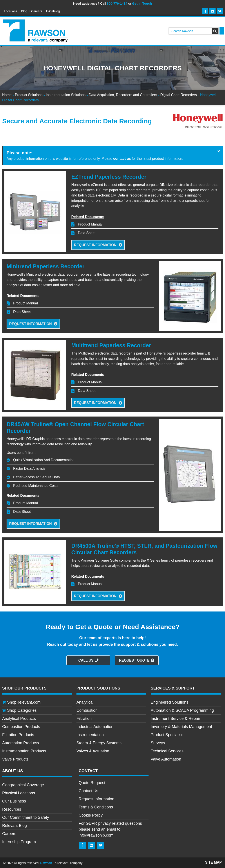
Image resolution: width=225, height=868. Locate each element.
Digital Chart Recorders (179, 95)
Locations (11, 11)
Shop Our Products (24, 688)
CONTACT (88, 770)
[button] (222, 31)
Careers (37, 11)
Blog (24, 11)
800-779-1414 (117, 3)
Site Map (213, 862)
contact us (122, 159)
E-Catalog (53, 11)
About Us (13, 770)
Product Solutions (29, 95)
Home (7, 95)
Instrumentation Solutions (66, 95)
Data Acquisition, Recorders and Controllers (123, 95)
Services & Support (173, 688)
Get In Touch (142, 3)
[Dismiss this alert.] (219, 151)
